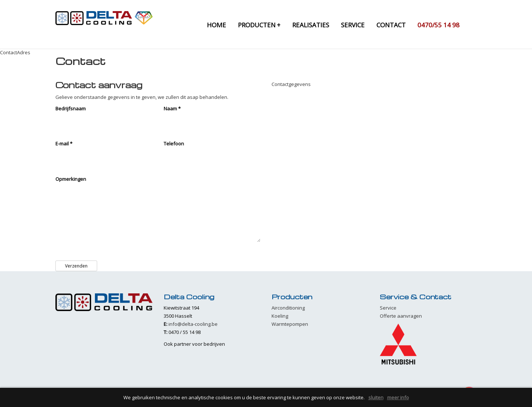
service (353, 25)
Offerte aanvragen (401, 316)
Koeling (280, 316)
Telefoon (174, 144)
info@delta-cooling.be (193, 324)
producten (259, 25)
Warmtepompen (290, 324)
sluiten (376, 397)
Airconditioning (288, 308)
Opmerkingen (71, 179)
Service (388, 308)
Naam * (172, 108)
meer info (398, 397)
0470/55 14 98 (439, 25)
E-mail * (64, 144)
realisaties (311, 25)
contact (391, 25)
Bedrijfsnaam (71, 108)
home (216, 25)
